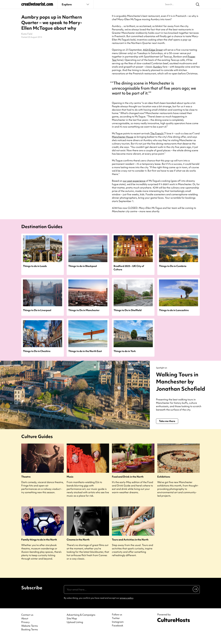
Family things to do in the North (39, 547)
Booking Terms (30, 637)
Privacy (25, 629)
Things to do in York (125, 351)
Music (70, 484)
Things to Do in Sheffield (128, 310)
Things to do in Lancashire (174, 310)
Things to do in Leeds (35, 266)
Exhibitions (164, 484)
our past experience (134, 181)
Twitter (116, 625)
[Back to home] (37, 5)
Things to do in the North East (85, 351)
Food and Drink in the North (128, 484)
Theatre (26, 484)
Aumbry (158, 67)
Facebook (118, 633)
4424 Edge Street (153, 50)
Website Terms (30, 633)
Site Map (72, 626)
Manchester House (123, 137)
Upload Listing (75, 629)
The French (157, 133)
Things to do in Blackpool (83, 266)
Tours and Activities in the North (130, 547)
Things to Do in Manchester (84, 310)
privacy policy (126, 605)
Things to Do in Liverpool (37, 310)
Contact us (27, 622)
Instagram (118, 629)
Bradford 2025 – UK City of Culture (129, 268)
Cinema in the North (78, 547)
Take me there (167, 428)
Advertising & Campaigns (81, 622)
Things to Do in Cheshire (37, 351)
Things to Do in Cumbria (173, 266)
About (25, 626)
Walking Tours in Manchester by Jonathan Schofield (178, 385)
